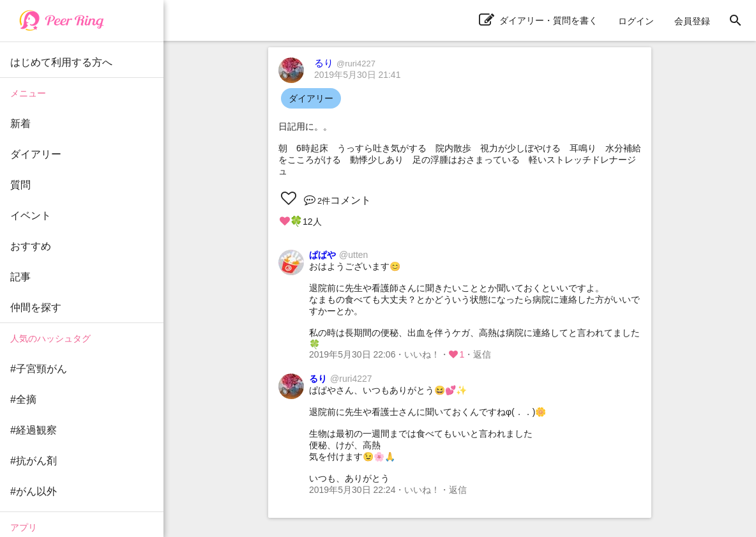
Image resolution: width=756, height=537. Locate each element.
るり (345, 63)
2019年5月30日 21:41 (357, 75)
